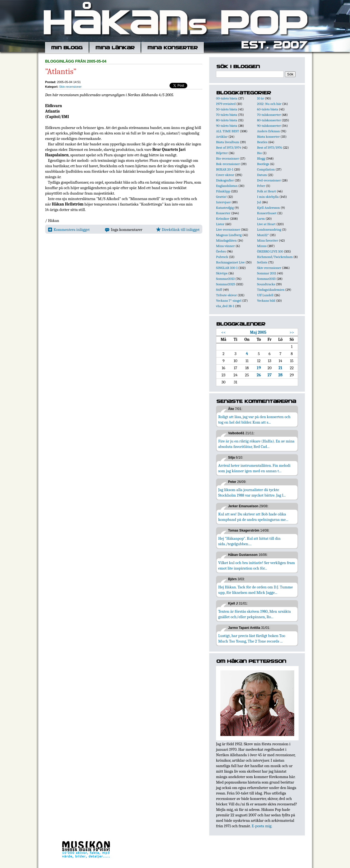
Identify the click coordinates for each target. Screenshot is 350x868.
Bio (259, 153)
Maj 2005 (258, 332)
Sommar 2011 (267, 273)
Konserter (223, 213)
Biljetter (222, 153)
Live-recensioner (228, 229)
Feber (261, 186)
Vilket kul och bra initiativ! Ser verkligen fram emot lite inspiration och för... (257, 565)
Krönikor (223, 219)
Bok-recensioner (228, 164)
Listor (220, 224)
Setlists (262, 262)
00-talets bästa (227, 98)
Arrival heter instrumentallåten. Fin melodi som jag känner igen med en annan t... (254, 468)
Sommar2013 (225, 279)
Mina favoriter (268, 240)
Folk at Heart (266, 191)
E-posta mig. (262, 826)
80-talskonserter (269, 120)
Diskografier (225, 180)
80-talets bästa (227, 120)
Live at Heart (266, 224)
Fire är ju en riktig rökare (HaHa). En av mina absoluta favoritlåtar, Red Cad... (256, 444)
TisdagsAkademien (271, 290)
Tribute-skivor (226, 295)
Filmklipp (223, 191)
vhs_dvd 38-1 (225, 306)
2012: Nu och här (269, 104)
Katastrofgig (225, 208)
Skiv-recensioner (70, 87)
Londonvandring (269, 229)
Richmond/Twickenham (275, 257)
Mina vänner (225, 246)
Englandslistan (227, 186)
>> (292, 332)
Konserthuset (267, 213)
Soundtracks (266, 284)
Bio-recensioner (227, 158)
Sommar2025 (226, 284)
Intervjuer (223, 202)
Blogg (261, 158)
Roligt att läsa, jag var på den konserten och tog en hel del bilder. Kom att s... (254, 420)
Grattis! (221, 197)
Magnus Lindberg (229, 235)
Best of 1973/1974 (228, 147)
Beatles (262, 142)
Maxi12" (263, 235)
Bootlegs (263, 164)
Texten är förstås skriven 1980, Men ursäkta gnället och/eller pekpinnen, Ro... (255, 614)
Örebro (221, 251)
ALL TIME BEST (227, 131)
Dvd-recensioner (269, 180)
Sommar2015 (266, 279)
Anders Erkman (268, 131)
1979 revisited (226, 104)
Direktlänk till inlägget (178, 230)
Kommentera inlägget (69, 230)
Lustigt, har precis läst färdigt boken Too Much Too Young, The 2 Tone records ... (252, 638)
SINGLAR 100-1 (227, 268)
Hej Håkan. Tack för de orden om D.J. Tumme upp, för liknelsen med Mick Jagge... (256, 590)
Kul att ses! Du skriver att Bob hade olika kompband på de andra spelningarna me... (253, 517)
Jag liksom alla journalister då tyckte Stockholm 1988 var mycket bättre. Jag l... (252, 492)
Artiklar (222, 137)
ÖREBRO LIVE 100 (270, 251)
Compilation (266, 169)
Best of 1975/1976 (269, 147)
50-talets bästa (227, 109)
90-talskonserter (269, 126)
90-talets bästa (227, 126)
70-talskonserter (269, 115)
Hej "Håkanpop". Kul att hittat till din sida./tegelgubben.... (249, 541)
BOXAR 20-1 (225, 169)
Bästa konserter (268, 137)
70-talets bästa (227, 115)
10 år (261, 98)
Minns (262, 246)
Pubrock (222, 257)
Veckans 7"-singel (229, 300)
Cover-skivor (225, 175)
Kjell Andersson (269, 208)
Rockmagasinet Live (230, 262)
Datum (262, 175)
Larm (261, 219)
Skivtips (222, 273)
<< (224, 332)
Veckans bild (266, 300)
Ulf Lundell (265, 295)
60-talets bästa (268, 109)
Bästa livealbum (227, 142)
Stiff (219, 290)
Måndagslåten (226, 240)
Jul (259, 202)
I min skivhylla (268, 197)
